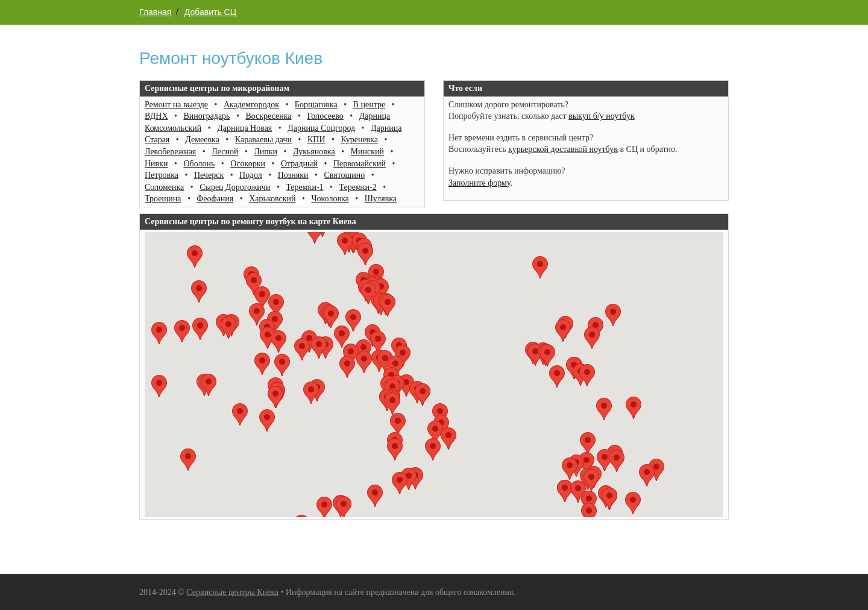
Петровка (162, 175)
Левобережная (170, 152)
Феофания (215, 199)
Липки (266, 152)
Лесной (225, 152)
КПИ (316, 140)
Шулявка (381, 199)
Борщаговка (316, 105)
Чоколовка (330, 199)
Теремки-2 (357, 187)
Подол (251, 175)
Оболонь (199, 164)
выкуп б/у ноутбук (602, 116)
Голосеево (325, 116)
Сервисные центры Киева (232, 592)
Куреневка (359, 140)
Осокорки (248, 164)
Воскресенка (268, 116)
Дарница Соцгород (321, 128)
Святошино (344, 175)
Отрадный (299, 164)
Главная (155, 12)
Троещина (163, 199)
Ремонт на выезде (176, 105)
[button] (159, 386)
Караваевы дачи (263, 140)
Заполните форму (479, 183)
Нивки (156, 164)
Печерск (209, 175)
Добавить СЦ (210, 12)
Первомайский (360, 164)
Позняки (293, 175)
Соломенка (164, 187)
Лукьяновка (314, 152)
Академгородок (251, 105)
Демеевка (202, 140)
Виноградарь (206, 116)
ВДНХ (156, 116)
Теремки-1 (304, 187)
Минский (367, 152)
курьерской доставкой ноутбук (563, 149)
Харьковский (272, 199)
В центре (370, 105)
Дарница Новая (244, 128)
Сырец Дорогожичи (235, 187)
